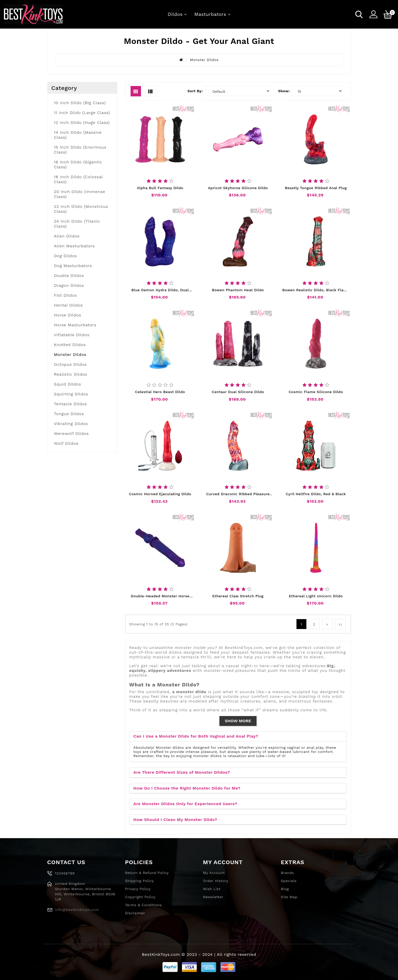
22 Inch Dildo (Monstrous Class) (81, 209)
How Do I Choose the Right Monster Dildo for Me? (187, 788)
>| (341, 624)
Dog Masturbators (73, 266)
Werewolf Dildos (71, 433)
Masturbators (210, 14)
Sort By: (195, 91)
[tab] (238, 736)
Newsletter (213, 897)
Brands (287, 873)
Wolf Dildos (66, 443)
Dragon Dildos (69, 285)
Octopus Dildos (70, 364)
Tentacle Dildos (70, 404)
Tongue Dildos (69, 414)
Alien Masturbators (74, 246)
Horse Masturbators (75, 325)
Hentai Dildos (68, 305)
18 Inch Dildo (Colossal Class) (79, 179)
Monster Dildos (70, 355)
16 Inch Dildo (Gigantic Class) (78, 164)
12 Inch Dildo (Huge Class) (82, 122)
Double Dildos (69, 276)
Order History (216, 881)
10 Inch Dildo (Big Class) (80, 103)
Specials (289, 881)
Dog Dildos (66, 256)
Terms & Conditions (144, 905)
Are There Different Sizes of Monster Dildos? (182, 772)
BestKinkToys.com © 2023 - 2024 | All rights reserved (199, 954)
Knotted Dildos (70, 345)
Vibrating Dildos (71, 424)
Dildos (175, 14)
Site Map (289, 897)
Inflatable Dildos (72, 335)
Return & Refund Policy (147, 873)
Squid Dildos (68, 384)
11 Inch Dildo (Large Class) (82, 113)
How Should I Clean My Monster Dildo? (175, 820)
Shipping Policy (140, 881)
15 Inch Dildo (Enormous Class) (80, 150)
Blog (285, 889)
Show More (238, 721)
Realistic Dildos (71, 374)
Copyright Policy (140, 897)
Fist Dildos (66, 295)
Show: (284, 91)
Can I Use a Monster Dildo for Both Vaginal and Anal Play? (196, 736)
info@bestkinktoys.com (77, 910)
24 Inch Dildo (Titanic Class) (77, 224)
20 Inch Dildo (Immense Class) (80, 194)
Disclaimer (135, 913)
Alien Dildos (67, 236)
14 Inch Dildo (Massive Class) (78, 135)
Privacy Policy (138, 889)
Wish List (212, 889)
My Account (214, 873)
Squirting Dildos (71, 394)
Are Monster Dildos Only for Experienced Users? (185, 804)
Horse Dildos (68, 315)
